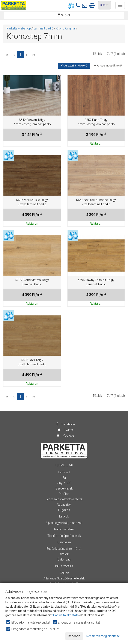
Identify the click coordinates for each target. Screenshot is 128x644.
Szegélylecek (64, 488)
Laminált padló (43, 28)
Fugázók (64, 510)
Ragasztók (64, 505)
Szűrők (64, 15)
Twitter (65, 430)
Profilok (64, 494)
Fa (64, 478)
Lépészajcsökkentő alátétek (64, 499)
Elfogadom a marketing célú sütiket (33, 629)
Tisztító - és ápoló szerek (64, 536)
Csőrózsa (64, 542)
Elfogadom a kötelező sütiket (29, 622)
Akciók (64, 554)
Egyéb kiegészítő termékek (64, 549)
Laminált (64, 472)
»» (34, 55)
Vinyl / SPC (64, 483)
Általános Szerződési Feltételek (64, 578)
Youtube (65, 436)
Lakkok (64, 516)
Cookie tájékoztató (66, 615)
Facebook (65, 424)
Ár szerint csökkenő (108, 66)
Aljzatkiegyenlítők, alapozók (64, 523)
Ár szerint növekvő (74, 66)
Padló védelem (64, 529)
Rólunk (64, 573)
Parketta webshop (19, 28)
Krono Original (66, 28)
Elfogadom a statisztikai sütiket (77, 622)
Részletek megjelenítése (103, 636)
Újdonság (64, 559)
